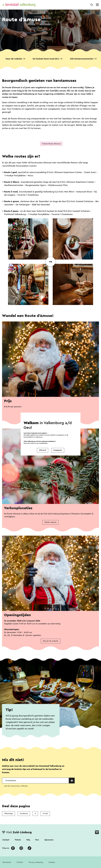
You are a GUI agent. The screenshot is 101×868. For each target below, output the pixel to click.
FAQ (28, 840)
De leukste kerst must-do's (46, 59)
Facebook (24, 814)
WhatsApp (9, 814)
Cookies (52, 862)
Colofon (20, 862)
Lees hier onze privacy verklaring (16, 786)
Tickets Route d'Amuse (51, 144)
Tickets (18, 840)
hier (85, 125)
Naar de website (14, 59)
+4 (50, 262)
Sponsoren (49, 840)
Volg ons (6, 848)
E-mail (45, 814)
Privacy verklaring (36, 862)
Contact (6, 840)
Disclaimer (7, 862)
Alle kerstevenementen (82, 59)
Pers (37, 840)
